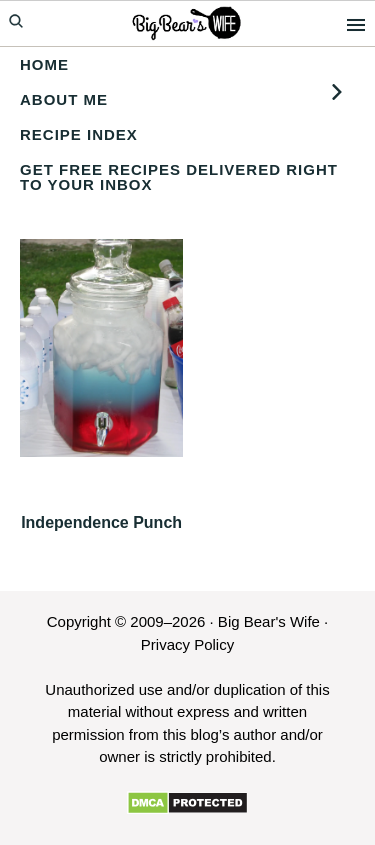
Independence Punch (101, 522)
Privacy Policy (187, 644)
